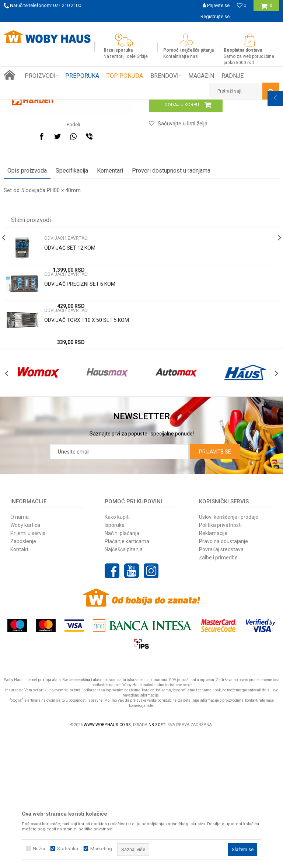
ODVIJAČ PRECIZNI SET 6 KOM (80, 400)
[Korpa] (267, 8)
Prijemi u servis (28, 665)
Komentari (110, 286)
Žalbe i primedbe (218, 689)
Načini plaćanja (122, 665)
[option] (141, 28)
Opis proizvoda (27, 286)
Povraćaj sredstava (221, 681)
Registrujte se (215, 16)
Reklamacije (213, 665)
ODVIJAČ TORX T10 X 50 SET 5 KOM (87, 436)
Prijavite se (215, 583)
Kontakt (19, 681)
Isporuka (115, 657)
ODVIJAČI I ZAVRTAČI (123, 105)
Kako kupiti (117, 649)
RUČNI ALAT (83, 105)
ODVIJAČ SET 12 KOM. (70, 364)
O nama (20, 649)
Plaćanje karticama (127, 673)
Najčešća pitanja (124, 681)
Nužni (39, 849)
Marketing (101, 849)
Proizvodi (56, 105)
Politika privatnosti (220, 657)
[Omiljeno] (242, 5)
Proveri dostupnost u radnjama (171, 286)
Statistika (68, 849)
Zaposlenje (23, 673)
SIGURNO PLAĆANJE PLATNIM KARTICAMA (141, 27)
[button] (244, 91)
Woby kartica (25, 657)
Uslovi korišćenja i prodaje (229, 649)
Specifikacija (72, 286)
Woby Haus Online (22, 105)
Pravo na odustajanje (223, 673)
